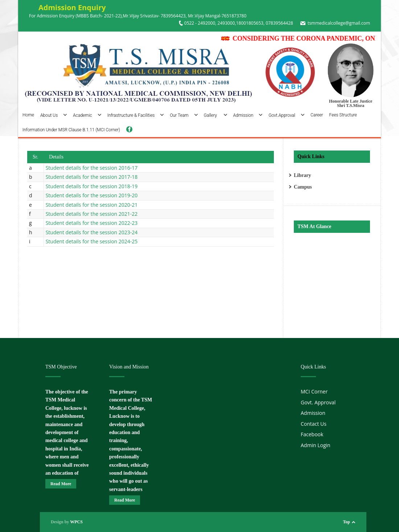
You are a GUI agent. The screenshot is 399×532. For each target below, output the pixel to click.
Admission (248, 115)
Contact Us (314, 424)
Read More (61, 484)
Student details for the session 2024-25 (92, 241)
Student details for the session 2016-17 (92, 168)
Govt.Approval (286, 115)
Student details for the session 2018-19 (92, 186)
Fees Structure (343, 115)
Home (28, 115)
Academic (87, 115)
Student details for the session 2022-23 (92, 223)
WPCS (76, 522)
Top (346, 522)
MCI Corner (314, 391)
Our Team (184, 115)
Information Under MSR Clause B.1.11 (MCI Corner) (71, 130)
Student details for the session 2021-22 (92, 214)
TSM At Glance (314, 226)
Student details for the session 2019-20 (92, 195)
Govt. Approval (318, 402)
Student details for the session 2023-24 (92, 232)
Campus (303, 187)
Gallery (215, 115)
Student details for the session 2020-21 (92, 205)
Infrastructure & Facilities (136, 115)
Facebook (312, 434)
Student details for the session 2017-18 (92, 177)
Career (317, 115)
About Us (54, 115)
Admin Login (316, 445)
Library (302, 175)
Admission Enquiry (67, 7)
